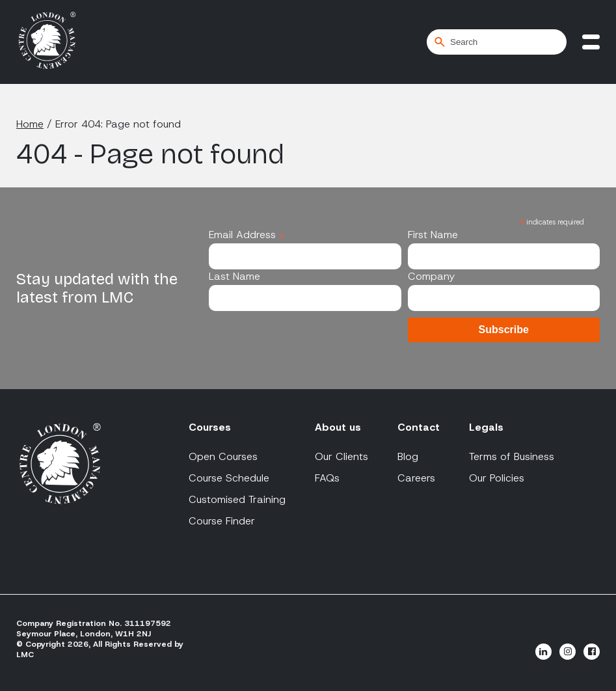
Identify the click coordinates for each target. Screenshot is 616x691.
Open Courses (223, 456)
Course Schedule (229, 478)
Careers (416, 478)
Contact (419, 427)
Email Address (247, 235)
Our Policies (497, 478)
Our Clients (341, 456)
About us (338, 427)
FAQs (327, 478)
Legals (486, 427)
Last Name (234, 276)
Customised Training (237, 499)
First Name (433, 235)
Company (431, 276)
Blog (408, 456)
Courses (210, 427)
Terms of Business (512, 456)
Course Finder (222, 521)
